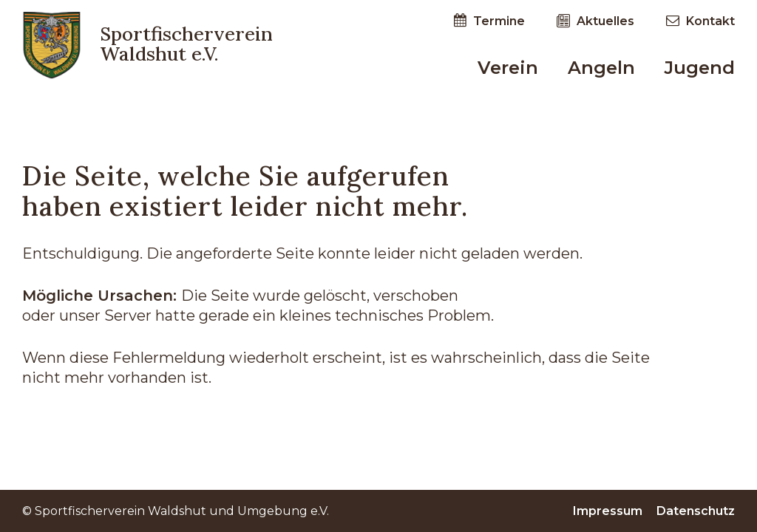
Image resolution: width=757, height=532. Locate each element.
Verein (508, 68)
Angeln (601, 68)
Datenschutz (696, 511)
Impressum (609, 511)
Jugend (700, 68)
